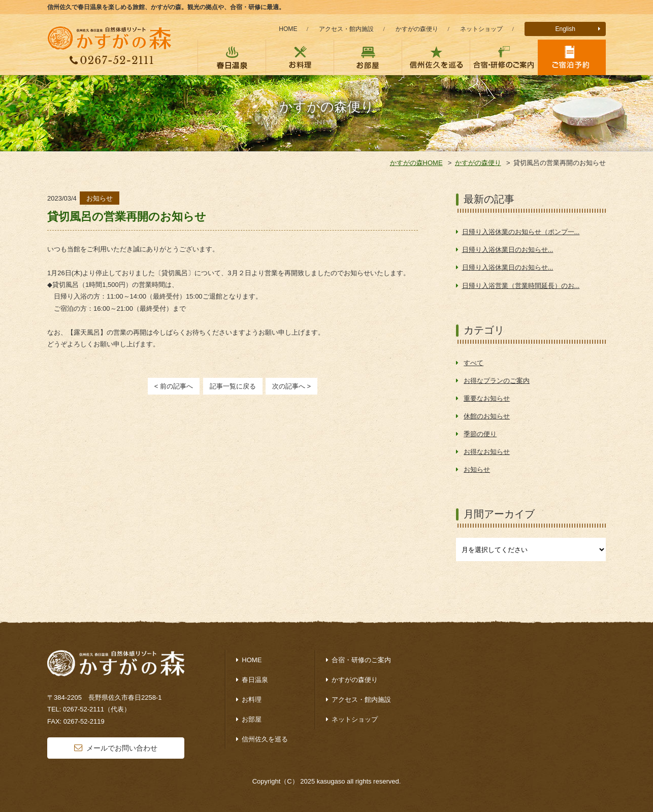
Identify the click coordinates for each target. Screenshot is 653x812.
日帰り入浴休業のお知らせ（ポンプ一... (521, 232)
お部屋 (252, 719)
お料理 (252, 700)
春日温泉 (255, 680)
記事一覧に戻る (233, 386)
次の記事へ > (291, 386)
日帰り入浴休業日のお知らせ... (508, 250)
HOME (288, 29)
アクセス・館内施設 (346, 29)
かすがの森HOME (416, 163)
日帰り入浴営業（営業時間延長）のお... (521, 286)
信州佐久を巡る (265, 739)
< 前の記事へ (174, 386)
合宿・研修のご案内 (361, 660)
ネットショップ (481, 29)
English (565, 29)
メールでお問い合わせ (122, 748)
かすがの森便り (417, 29)
